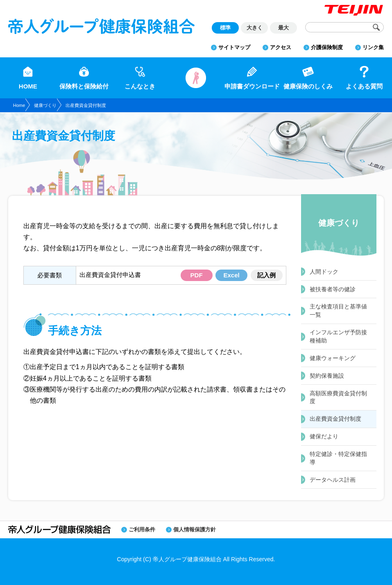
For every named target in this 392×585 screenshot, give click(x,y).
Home (19, 105)
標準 (225, 28)
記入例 (266, 275)
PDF (197, 275)
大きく (255, 28)
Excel (231, 275)
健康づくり (45, 105)
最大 (283, 28)
